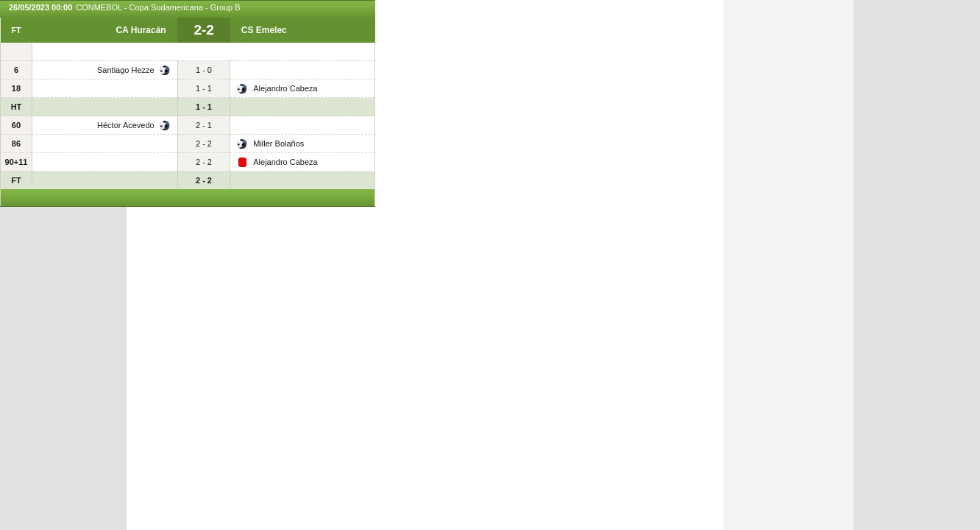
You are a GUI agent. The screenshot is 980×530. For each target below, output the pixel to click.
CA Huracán (141, 30)
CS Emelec (264, 30)
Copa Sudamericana (166, 7)
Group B (226, 7)
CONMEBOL (99, 7)
